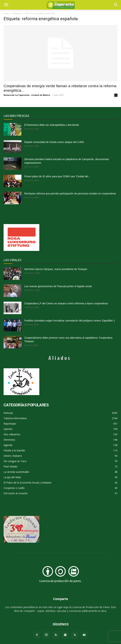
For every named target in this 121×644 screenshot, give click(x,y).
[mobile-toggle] (6, 5)
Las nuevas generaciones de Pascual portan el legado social (58, 286)
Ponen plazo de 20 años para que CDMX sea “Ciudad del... (57, 176)
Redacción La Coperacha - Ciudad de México (27, 95)
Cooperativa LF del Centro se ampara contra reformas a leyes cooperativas (66, 303)
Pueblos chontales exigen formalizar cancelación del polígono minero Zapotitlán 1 (70, 321)
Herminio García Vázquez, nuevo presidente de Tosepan (56, 269)
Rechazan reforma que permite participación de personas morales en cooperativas (70, 194)
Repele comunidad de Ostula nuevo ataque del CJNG (54, 142)
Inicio (6, 13)
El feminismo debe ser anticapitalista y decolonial (52, 125)
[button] (116, 5)
